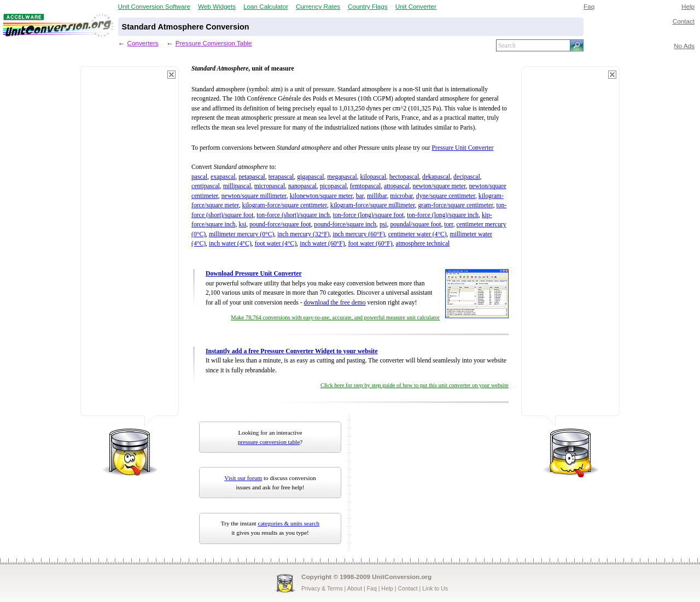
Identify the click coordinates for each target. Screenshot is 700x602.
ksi (243, 224)
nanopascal (302, 186)
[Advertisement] (130, 246)
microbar (401, 196)
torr (448, 224)
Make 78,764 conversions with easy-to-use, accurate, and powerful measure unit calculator (335, 317)
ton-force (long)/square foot (369, 215)
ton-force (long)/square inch (443, 215)
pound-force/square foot (280, 224)
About (355, 588)
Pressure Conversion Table (214, 43)
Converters (143, 43)
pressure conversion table (269, 442)
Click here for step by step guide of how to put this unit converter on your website (415, 385)
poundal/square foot (415, 224)
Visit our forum (243, 478)
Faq (589, 6)
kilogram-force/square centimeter (285, 205)
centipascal (206, 186)
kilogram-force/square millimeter (373, 205)
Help (688, 6)
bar (360, 196)
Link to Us (435, 588)
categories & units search (288, 523)
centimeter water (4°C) (418, 234)
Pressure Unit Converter (463, 148)
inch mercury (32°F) (303, 234)
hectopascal (404, 177)
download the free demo (335, 303)
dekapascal (436, 177)
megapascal (342, 177)
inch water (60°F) (322, 244)
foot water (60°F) (370, 244)
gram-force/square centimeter (455, 205)
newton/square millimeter (254, 196)
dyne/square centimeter (446, 196)
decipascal (467, 177)
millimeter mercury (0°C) (241, 234)
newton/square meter (439, 186)
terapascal (281, 177)
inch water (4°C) (230, 244)
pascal (199, 177)
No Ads (684, 46)
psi (383, 224)
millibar (377, 196)
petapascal (252, 177)
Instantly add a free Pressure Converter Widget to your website (292, 351)
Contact (684, 21)
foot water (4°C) (276, 244)
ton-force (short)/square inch (293, 215)
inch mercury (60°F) (358, 234)
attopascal (397, 186)
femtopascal (365, 186)
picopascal (333, 186)
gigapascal (310, 177)
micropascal (270, 186)
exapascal (223, 177)
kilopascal (373, 177)
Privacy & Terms (322, 588)
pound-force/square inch (345, 224)
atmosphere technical (422, 244)
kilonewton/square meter (321, 196)
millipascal (237, 186)
